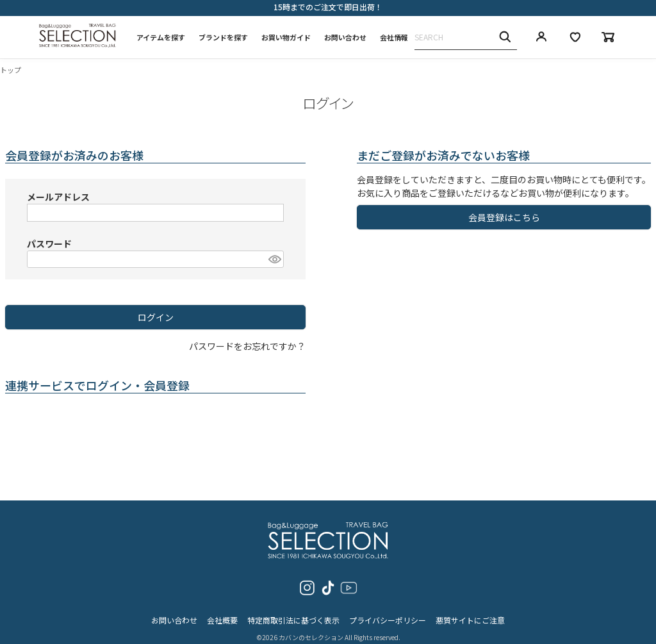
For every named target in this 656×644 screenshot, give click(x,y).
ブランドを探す (223, 37)
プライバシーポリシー (388, 609)
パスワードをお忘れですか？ (247, 346)
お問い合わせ (345, 37)
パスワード (49, 244)
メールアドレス (58, 197)
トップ (11, 70)
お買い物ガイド (286, 37)
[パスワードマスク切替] (274, 260)
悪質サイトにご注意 (470, 609)
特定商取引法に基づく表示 (293, 609)
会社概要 (222, 609)
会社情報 (394, 37)
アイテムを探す (161, 37)
